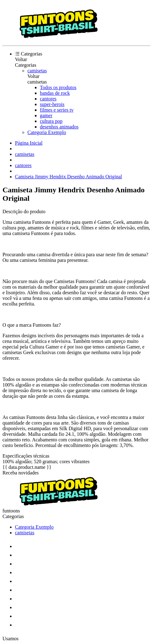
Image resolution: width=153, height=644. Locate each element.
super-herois (52, 104)
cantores (48, 99)
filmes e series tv (57, 110)
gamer (46, 115)
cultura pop (51, 121)
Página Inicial (29, 143)
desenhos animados (59, 127)
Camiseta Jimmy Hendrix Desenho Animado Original (69, 177)
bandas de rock (55, 93)
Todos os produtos (58, 87)
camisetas (37, 71)
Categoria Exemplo (47, 132)
